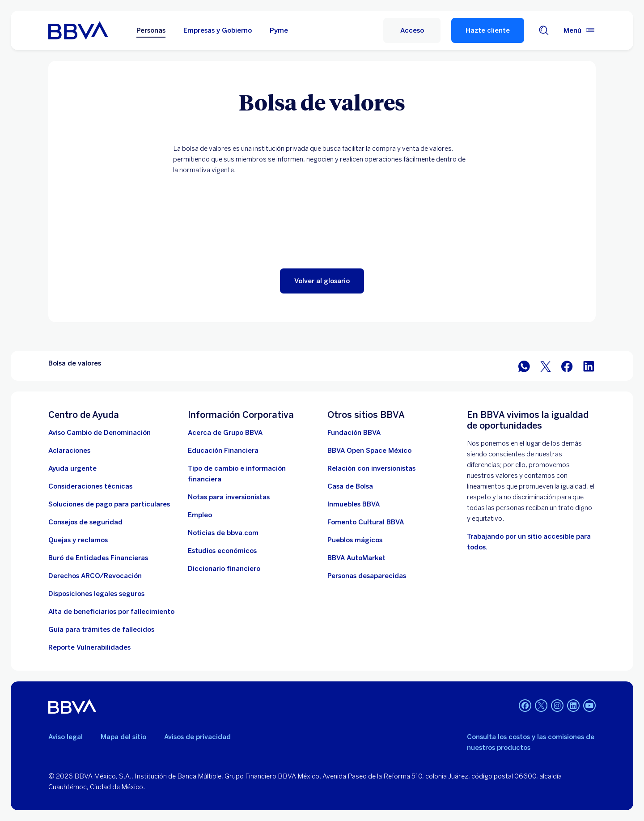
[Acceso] (412, 30)
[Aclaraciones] (69, 451)
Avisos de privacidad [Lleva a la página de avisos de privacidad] (197, 737)
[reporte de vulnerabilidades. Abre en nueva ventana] (89, 647)
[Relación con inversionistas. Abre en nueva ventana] (371, 468)
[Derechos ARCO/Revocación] (95, 576)
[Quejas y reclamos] (78, 540)
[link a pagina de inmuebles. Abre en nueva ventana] (354, 504)
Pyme (279, 30)
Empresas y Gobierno (218, 30)
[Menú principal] (580, 30)
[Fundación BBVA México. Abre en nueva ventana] (354, 433)
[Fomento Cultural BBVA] (366, 522)
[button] (322, 281)
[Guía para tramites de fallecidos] (101, 630)
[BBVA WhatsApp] (524, 366)
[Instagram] (557, 706)
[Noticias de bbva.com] (223, 533)
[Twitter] (541, 706)
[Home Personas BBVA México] (78, 30)
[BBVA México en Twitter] (546, 366)
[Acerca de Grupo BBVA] (225, 433)
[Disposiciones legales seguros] (96, 594)
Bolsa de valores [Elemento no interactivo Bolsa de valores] (75, 363)
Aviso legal (66, 737)
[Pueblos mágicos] (355, 540)
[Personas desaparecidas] (367, 576)
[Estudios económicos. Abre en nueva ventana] (222, 551)
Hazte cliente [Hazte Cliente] (488, 30)
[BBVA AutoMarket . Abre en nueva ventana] (356, 558)
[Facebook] (525, 706)
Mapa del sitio (123, 737)
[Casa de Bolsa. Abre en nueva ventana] (350, 486)
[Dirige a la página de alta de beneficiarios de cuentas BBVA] (111, 612)
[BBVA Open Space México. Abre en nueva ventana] (369, 451)
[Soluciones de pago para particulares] (109, 504)
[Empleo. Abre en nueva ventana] (200, 515)
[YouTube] (589, 706)
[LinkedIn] (573, 706)
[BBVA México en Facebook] (567, 366)
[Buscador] (544, 30)
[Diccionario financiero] (224, 569)
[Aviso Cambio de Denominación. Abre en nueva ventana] (100, 433)
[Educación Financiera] (223, 451)
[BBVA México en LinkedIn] (589, 366)
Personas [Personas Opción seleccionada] (151, 30)
